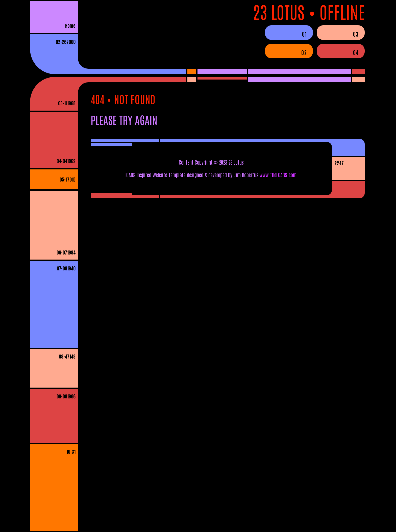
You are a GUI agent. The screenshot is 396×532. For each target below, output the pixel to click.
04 (356, 52)
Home (70, 25)
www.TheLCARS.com (278, 175)
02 (304, 52)
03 (356, 34)
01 (304, 34)
